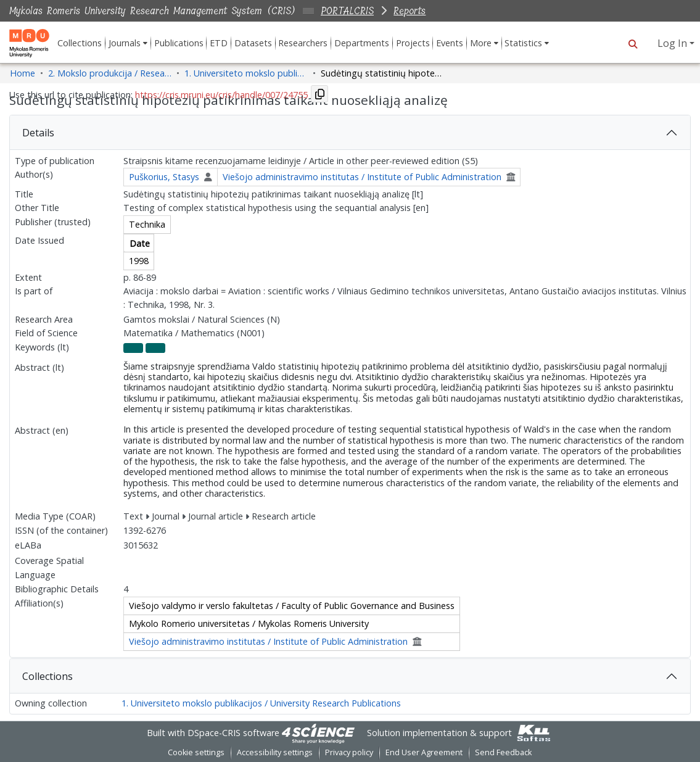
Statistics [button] (523, 43)
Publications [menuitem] (179, 43)
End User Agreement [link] (424, 752)
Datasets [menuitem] (253, 43)
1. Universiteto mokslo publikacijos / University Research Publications (261, 703)
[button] (632, 43)
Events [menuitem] (450, 43)
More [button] (481, 43)
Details (38, 133)
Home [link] (23, 73)
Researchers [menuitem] (303, 43)
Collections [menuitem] (80, 43)
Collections (47, 676)
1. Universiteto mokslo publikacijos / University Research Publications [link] (246, 73)
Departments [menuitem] (362, 43)
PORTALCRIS (347, 11)
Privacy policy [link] (349, 752)
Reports (410, 11)
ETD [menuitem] (219, 43)
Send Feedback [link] (503, 752)
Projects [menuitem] (413, 43)
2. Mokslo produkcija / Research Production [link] (110, 73)
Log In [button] (673, 43)
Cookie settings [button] (196, 752)
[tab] (350, 133)
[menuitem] (128, 43)
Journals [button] (125, 43)
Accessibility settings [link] (275, 752)
